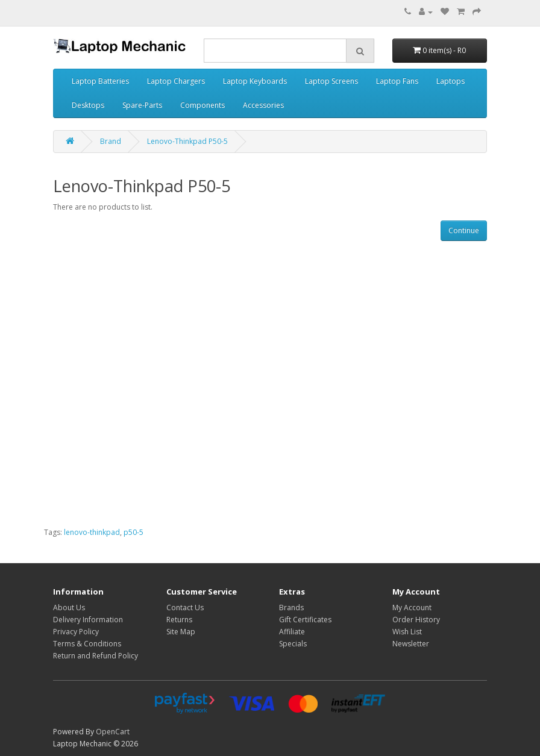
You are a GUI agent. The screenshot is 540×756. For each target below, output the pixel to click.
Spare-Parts (142, 105)
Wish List (407, 632)
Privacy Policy (76, 632)
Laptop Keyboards (255, 81)
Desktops (88, 105)
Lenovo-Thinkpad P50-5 (187, 141)
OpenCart (113, 732)
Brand (111, 141)
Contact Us (185, 608)
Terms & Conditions (87, 644)
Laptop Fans (397, 81)
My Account (412, 608)
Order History (416, 620)
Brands (291, 608)
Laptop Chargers (176, 81)
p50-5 (133, 532)
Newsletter (411, 644)
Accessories (263, 105)
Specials (293, 644)
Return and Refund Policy (96, 656)
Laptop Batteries (100, 81)
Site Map (181, 632)
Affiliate (292, 632)
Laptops (451, 81)
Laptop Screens (331, 81)
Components (202, 105)
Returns (179, 620)
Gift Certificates (305, 620)
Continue (464, 230)
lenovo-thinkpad (92, 532)
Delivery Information (88, 620)
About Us (69, 608)
